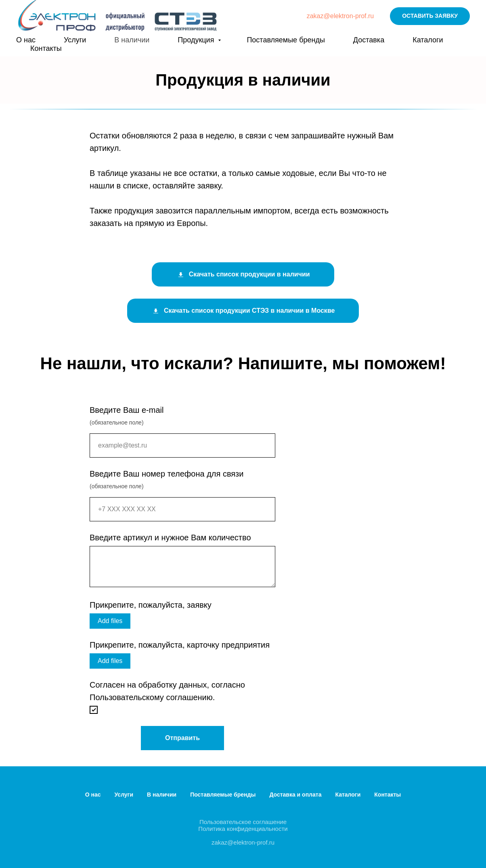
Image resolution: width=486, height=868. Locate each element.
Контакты (46, 48)
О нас (26, 40)
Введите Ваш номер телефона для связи (167, 474)
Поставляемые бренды (286, 40)
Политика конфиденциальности (243, 829)
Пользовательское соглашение (243, 822)
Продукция (197, 40)
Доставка (369, 40)
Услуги (75, 40)
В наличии (132, 40)
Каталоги (428, 40)
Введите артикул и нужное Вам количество (170, 538)
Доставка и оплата (295, 795)
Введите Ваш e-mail (127, 410)
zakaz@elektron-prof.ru (340, 16)
